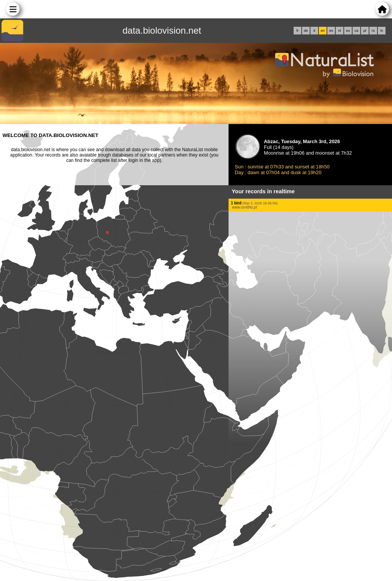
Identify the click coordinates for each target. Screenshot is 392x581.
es (331, 31)
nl (339, 31)
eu (348, 31)
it (314, 31)
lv (382, 31)
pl (365, 31)
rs (373, 31)
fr (297, 31)
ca (356, 31)
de (306, 31)
